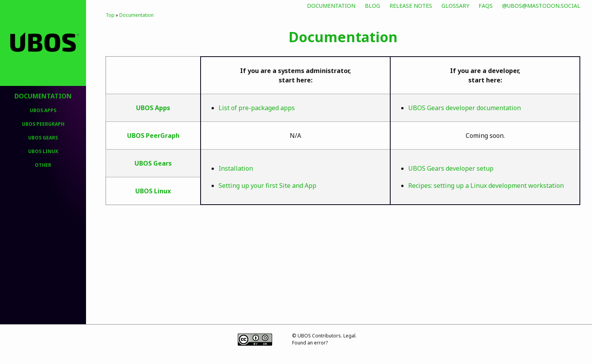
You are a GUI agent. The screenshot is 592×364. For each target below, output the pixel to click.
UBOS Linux (43, 151)
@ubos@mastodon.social (541, 6)
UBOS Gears (43, 138)
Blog (372, 6)
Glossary (455, 6)
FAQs (486, 6)
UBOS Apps (43, 110)
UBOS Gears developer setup (451, 168)
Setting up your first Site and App (267, 186)
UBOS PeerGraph (43, 124)
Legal (349, 336)
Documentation (331, 6)
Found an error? (310, 343)
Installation (236, 168)
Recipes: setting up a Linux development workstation (486, 186)
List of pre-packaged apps (257, 108)
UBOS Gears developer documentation (465, 108)
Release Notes (411, 6)
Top (110, 15)
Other (43, 165)
